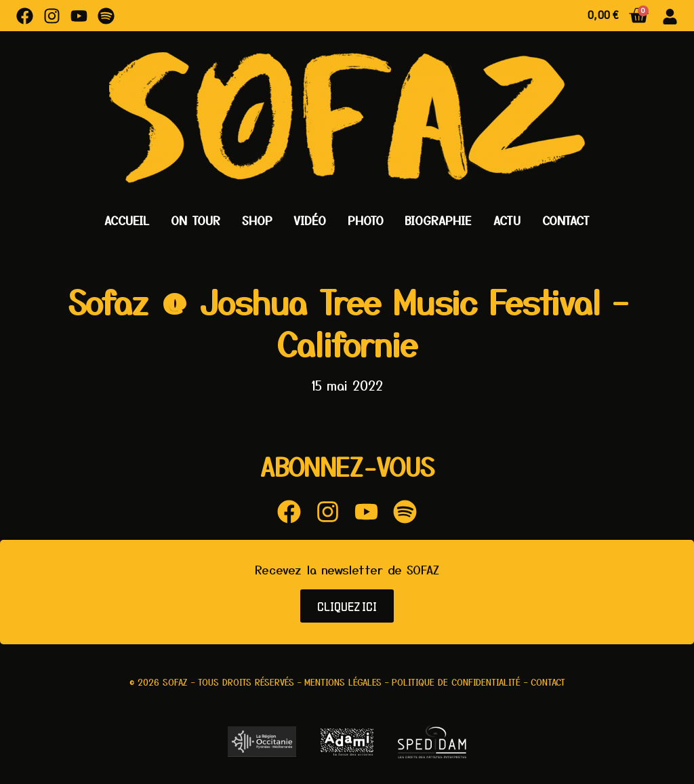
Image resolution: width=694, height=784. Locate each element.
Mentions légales (343, 682)
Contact (566, 220)
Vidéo (310, 220)
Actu (507, 220)
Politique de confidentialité (456, 682)
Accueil (127, 220)
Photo (366, 220)
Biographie (438, 220)
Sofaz (175, 682)
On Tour (196, 220)
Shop (257, 220)
